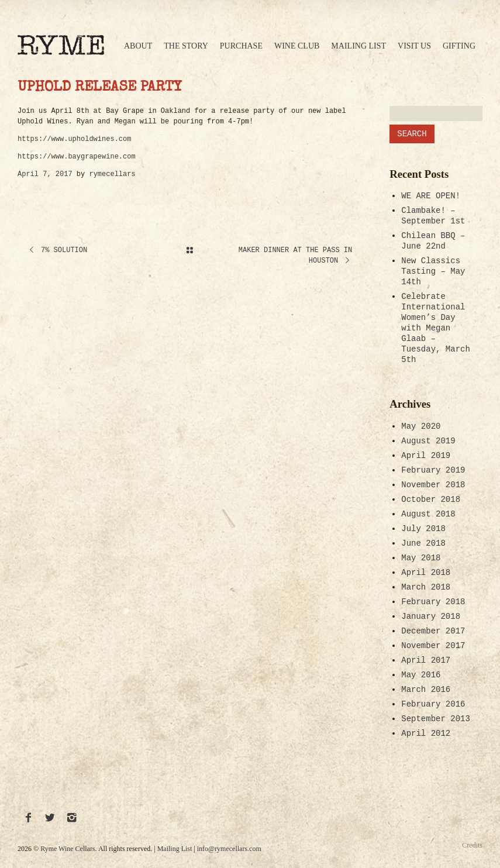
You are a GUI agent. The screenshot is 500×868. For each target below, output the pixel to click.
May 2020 (421, 426)
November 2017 (433, 646)
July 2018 (423, 529)
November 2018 (433, 485)
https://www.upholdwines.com (74, 139)
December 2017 (433, 631)
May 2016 (421, 675)
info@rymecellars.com (229, 849)
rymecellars (112, 174)
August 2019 (428, 441)
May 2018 (421, 558)
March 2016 (426, 690)
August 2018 (428, 514)
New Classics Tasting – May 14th (433, 271)
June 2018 (423, 543)
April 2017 (426, 660)
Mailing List (358, 46)
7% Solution (57, 250)
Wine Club (297, 46)
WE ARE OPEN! (431, 196)
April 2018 (426, 573)
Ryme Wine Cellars (68, 849)
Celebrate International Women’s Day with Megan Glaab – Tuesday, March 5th (436, 328)
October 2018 (431, 500)
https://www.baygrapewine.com (77, 157)
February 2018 (433, 602)
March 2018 (426, 587)
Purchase (241, 46)
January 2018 (431, 616)
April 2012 (426, 733)
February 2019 (433, 470)
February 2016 (433, 704)
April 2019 (426, 456)
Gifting (459, 46)
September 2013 (436, 719)
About (138, 46)
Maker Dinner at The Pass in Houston (295, 256)
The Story (186, 46)
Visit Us (414, 46)
